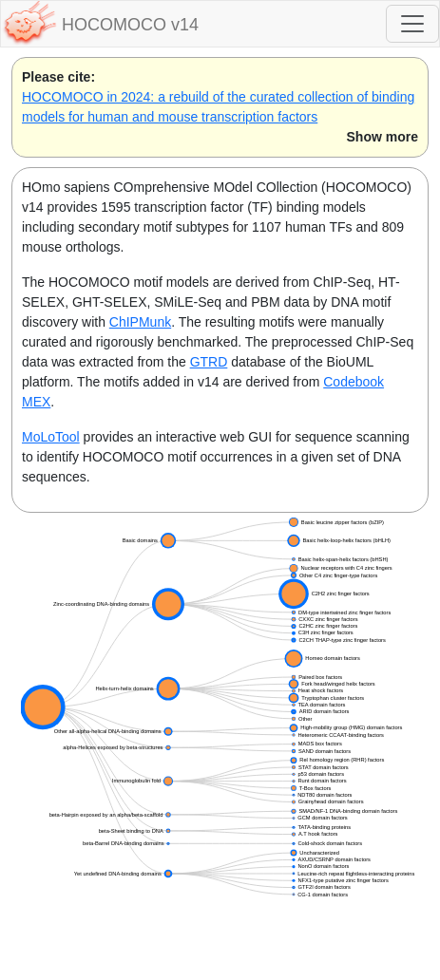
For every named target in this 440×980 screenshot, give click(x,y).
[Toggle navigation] (412, 24)
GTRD (209, 362)
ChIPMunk (140, 322)
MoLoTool (51, 437)
